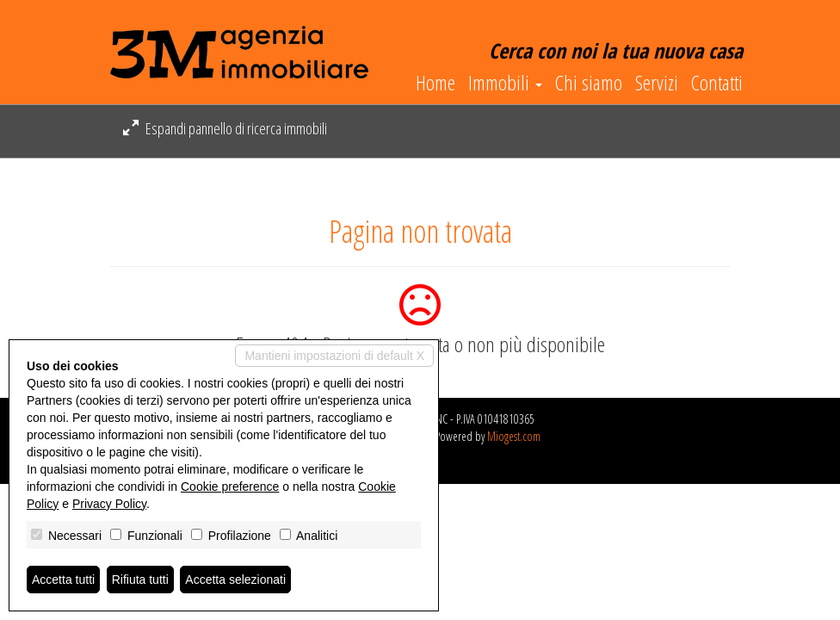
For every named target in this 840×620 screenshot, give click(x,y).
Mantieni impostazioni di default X (334, 356)
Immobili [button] (505, 83)
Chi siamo (589, 83)
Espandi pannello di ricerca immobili (225, 128)
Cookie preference (230, 487)
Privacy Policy (109, 504)
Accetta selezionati (235, 580)
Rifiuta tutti (140, 580)
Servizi (657, 83)
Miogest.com (514, 436)
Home (435, 83)
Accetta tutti (63, 580)
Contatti (717, 83)
